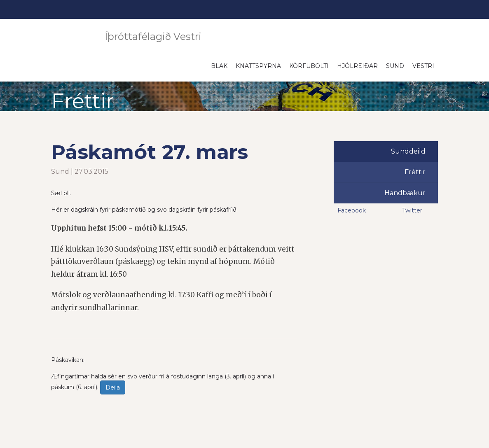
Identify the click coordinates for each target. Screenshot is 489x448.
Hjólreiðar (357, 66)
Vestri (423, 66)
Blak (219, 66)
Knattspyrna (258, 66)
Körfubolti (309, 66)
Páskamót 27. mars (150, 152)
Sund (395, 66)
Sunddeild (408, 151)
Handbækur (405, 193)
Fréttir (415, 172)
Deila (113, 387)
